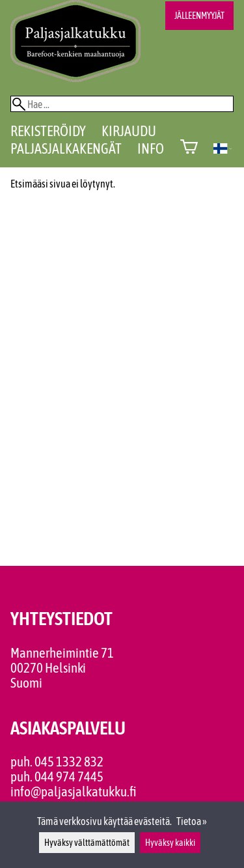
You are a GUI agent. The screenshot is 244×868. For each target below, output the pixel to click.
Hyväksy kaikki (170, 843)
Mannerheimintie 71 (62, 653)
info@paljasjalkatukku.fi (74, 791)
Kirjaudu (129, 131)
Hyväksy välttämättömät (87, 843)
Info (151, 148)
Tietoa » (192, 821)
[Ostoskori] (189, 148)
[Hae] (122, 104)
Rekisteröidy (48, 131)
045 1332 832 (69, 762)
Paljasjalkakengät (66, 148)
